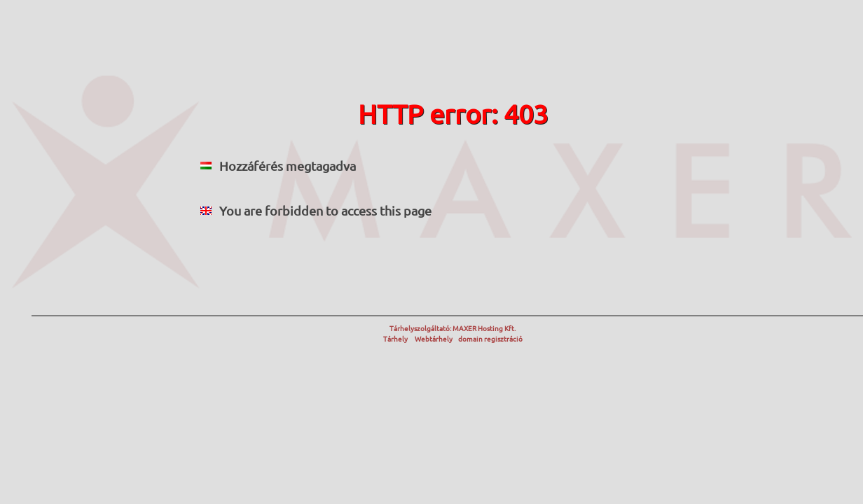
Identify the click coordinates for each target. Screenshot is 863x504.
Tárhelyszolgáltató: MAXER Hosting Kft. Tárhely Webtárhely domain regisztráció (453, 333)
